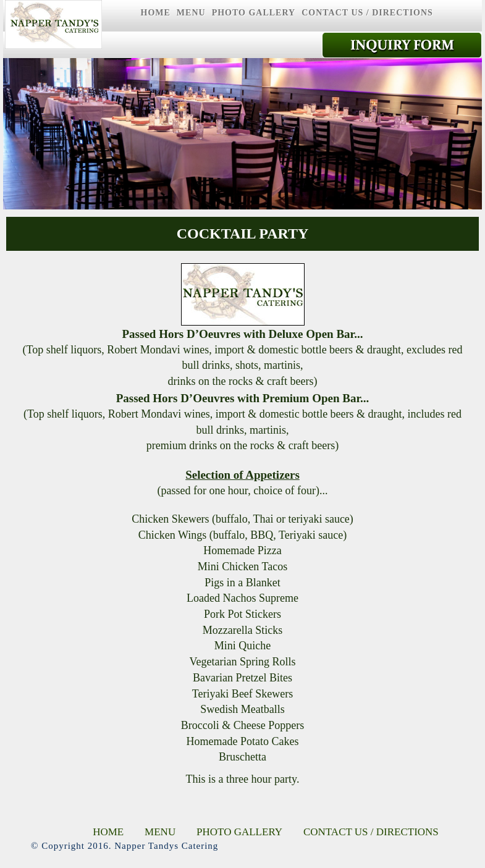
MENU (191, 13)
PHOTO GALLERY (254, 13)
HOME (156, 13)
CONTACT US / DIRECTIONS (367, 13)
